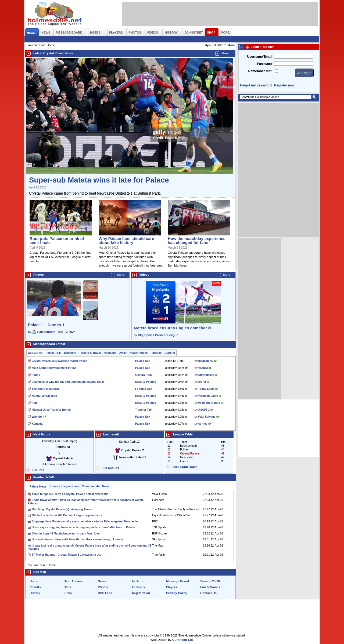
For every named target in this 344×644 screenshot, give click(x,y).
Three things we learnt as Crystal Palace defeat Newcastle (70, 494)
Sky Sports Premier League (158, 335)
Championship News (96, 486)
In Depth (138, 581)
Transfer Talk (144, 410)
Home (34, 581)
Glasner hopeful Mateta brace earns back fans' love (66, 534)
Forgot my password (256, 85)
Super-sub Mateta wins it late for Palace (99, 180)
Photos (103, 587)
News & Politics (146, 382)
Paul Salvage (207, 417)
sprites (203, 424)
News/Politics (139, 353)
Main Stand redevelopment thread (54, 368)
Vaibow (203, 368)
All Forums (35, 353)
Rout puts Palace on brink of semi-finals (57, 241)
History (35, 593)
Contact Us (208, 593)
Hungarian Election (44, 396)
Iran (34, 403)
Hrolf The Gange (209, 403)
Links (68, 593)
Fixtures (38, 470)
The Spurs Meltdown (45, 389)
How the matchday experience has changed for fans (197, 241)
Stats (67, 587)
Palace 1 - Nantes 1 (46, 325)
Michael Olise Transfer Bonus (51, 410)
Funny (36, 375)
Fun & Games (210, 587)
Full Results (110, 468)
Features (138, 587)
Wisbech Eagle (208, 396)
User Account (74, 581)
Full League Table (184, 467)
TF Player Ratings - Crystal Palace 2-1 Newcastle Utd (67, 555)
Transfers (70, 353)
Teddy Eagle (206, 389)
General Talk (143, 375)
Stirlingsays (206, 375)
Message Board (178, 581)
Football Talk (144, 389)
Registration (141, 593)
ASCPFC (204, 410)
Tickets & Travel (90, 353)
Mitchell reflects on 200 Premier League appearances (67, 515)
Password (265, 64)
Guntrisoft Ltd (183, 640)
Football (156, 353)
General (170, 353)
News (102, 581)
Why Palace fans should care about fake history (126, 241)
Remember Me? (260, 71)
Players (172, 587)
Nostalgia (110, 353)
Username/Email (260, 57)
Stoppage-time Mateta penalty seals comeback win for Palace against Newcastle (85, 521)
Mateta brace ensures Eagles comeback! (173, 328)
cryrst (202, 382)
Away (123, 353)
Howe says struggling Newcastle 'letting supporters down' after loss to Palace (83, 527)
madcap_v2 (206, 361)
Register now (284, 85)
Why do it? (39, 417)
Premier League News (64, 486)
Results (35, 587)
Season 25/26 (210, 581)
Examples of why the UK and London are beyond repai (68, 382)
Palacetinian (46, 332)
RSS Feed (105, 593)
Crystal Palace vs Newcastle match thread (60, 361)
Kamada (37, 424)
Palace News (38, 487)
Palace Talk (53, 353)
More (225, 53)
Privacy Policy (177, 593)
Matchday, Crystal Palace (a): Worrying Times (62, 509)
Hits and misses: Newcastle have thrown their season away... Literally (78, 539)
